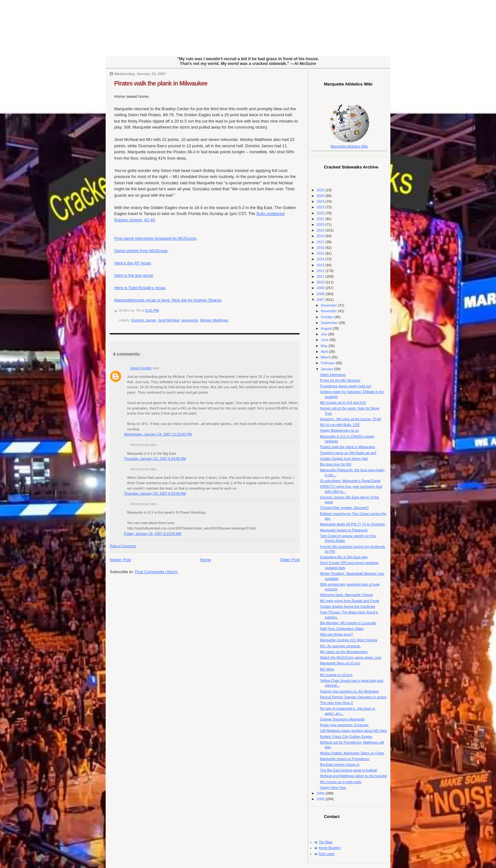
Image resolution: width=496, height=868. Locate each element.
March (326, 357)
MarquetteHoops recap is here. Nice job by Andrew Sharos (168, 300)
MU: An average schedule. (341, 646)
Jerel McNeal (169, 320)
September (330, 323)
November (329, 311)
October (327, 317)
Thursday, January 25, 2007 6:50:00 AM (155, 493)
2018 (321, 236)
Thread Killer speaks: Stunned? (344, 508)
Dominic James (144, 320)
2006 (321, 793)
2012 (321, 271)
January (327, 369)
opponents (190, 320)
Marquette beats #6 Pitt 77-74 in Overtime (353, 524)
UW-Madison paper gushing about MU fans (354, 731)
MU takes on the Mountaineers (344, 652)
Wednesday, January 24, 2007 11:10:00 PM (158, 434)
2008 (321, 294)
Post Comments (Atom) (156, 572)
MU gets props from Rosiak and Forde (350, 601)
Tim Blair (326, 842)
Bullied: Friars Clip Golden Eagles (346, 737)
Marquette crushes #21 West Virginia (349, 640)
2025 (321, 196)
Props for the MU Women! (340, 380)
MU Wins (327, 669)
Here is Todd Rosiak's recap (140, 288)
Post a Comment (123, 546)
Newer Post (120, 560)
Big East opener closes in (340, 764)
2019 (321, 230)
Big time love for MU (336, 464)
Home (206, 560)
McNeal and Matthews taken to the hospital (353, 776)
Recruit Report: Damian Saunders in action (353, 697)
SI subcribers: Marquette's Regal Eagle (350, 481)
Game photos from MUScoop (141, 251)
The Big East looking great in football (349, 770)
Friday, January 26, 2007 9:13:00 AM (152, 534)
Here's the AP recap (132, 263)
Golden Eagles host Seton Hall (344, 459)
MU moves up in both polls (341, 782)
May (325, 346)
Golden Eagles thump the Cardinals (348, 606)
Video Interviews (333, 375)
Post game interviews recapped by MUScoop (155, 238)
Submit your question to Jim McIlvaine (350, 691)
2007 (321, 300)
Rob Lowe (327, 854)
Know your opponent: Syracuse (344, 725)
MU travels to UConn (336, 675)
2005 (321, 799)
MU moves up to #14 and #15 (343, 402)
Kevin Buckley (330, 848)
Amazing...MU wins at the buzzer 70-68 (351, 419)
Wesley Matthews (214, 320)
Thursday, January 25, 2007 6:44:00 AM (155, 459)
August (327, 328)
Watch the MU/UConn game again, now (351, 657)
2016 (321, 248)
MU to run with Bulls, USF (340, 425)
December (329, 305)
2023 (321, 207)
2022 (321, 213)
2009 (321, 288)
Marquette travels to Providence (345, 759)
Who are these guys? (337, 634)
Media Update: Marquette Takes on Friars (352, 753)
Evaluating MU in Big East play (344, 557)
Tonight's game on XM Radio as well (348, 453)
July (324, 334)
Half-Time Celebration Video (342, 629)
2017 (321, 242)
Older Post (290, 560)
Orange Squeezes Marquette (343, 719)
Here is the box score (134, 275)
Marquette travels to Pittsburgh (344, 530)
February (328, 363)
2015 (321, 253)
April (325, 352)
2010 (321, 282)
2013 (321, 265)
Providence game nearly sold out (346, 386)
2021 (321, 219)
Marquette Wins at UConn (340, 663)
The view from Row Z (337, 703)
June (325, 340)
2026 (321, 190)
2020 (321, 225)
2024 (321, 201)
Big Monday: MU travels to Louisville (348, 623)
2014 (321, 259)
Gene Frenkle (141, 368)
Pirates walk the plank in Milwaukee (161, 83)
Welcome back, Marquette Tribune (347, 595)
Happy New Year (333, 788)
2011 (321, 276)
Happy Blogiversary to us (340, 430)
